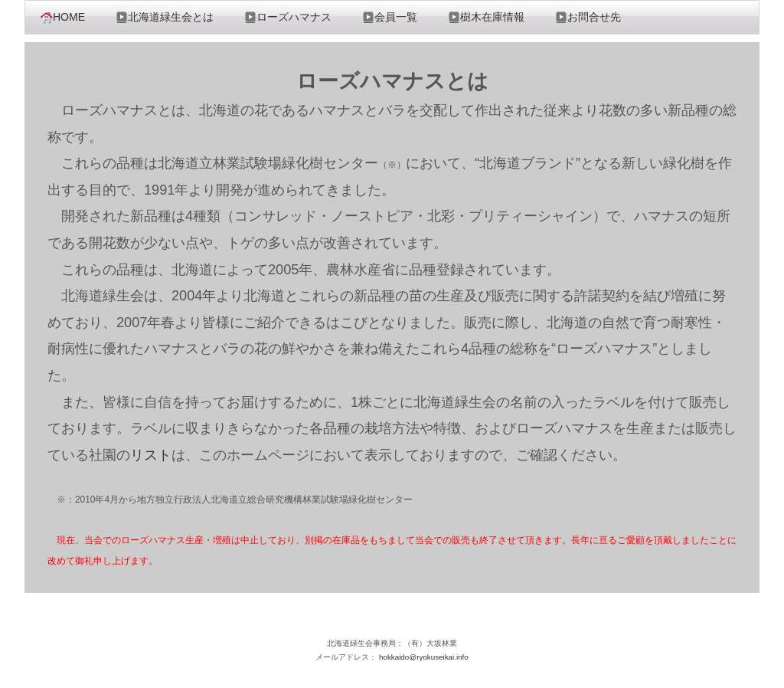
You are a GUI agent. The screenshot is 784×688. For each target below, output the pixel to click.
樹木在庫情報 (486, 17)
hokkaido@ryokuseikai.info (424, 657)
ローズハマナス (288, 17)
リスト (151, 455)
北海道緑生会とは (165, 17)
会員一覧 (390, 17)
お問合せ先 (588, 17)
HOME (63, 17)
